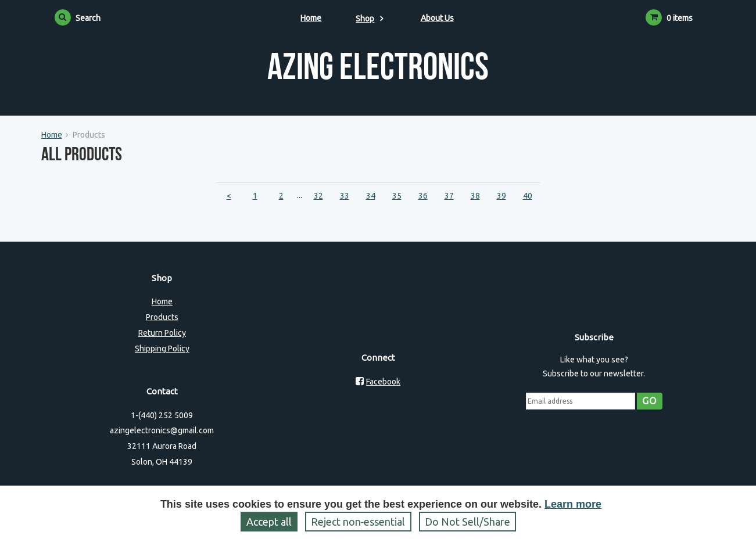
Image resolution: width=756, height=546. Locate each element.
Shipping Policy (162, 349)
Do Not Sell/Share (467, 522)
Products (162, 317)
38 (475, 196)
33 (345, 196)
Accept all (269, 522)
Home (311, 18)
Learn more (573, 504)
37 (449, 196)
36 (423, 196)
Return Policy (162, 333)
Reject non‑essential (358, 522)
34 (371, 196)
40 (528, 196)
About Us (437, 18)
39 (501, 196)
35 (397, 196)
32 (318, 196)
